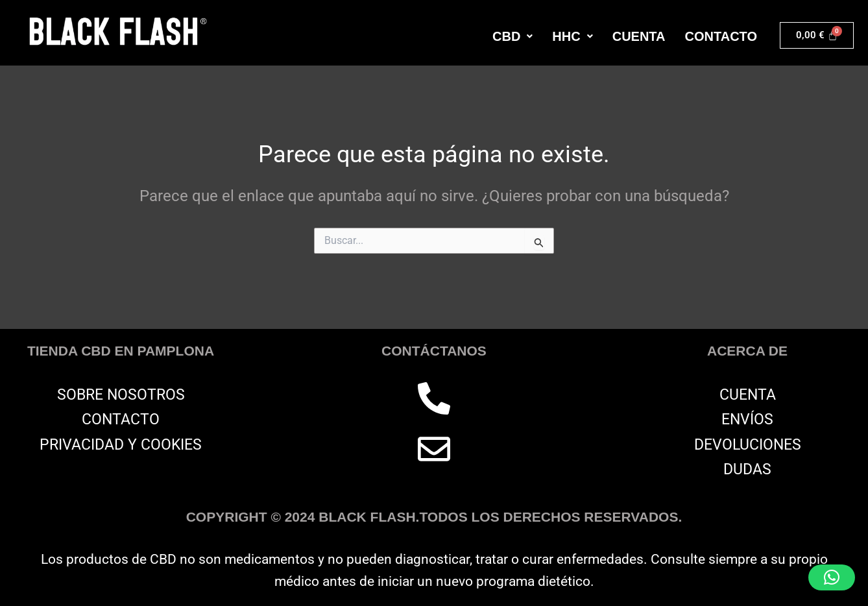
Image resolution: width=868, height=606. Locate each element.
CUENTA (639, 36)
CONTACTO (721, 36)
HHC (572, 36)
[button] (512, 36)
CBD (512, 36)
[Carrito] (817, 35)
